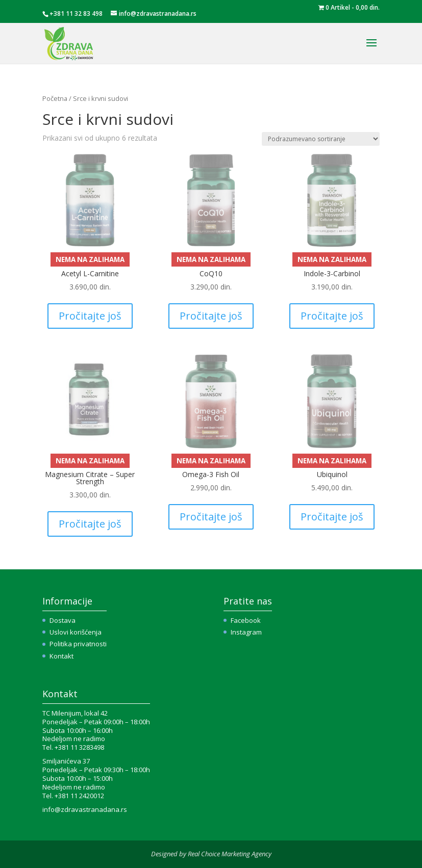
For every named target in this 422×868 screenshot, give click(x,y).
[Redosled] (321, 139)
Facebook (246, 620)
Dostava (63, 620)
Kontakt (61, 656)
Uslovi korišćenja (76, 632)
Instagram (246, 632)
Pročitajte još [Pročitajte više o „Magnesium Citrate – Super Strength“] (90, 524)
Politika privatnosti (78, 644)
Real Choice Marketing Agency (230, 854)
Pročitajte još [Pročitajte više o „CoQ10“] (211, 316)
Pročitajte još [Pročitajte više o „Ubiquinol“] (332, 517)
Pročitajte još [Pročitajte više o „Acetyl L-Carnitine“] (90, 316)
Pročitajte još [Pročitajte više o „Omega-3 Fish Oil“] (211, 517)
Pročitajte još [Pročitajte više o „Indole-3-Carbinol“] (332, 316)
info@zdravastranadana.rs (85, 809)
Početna (55, 98)
